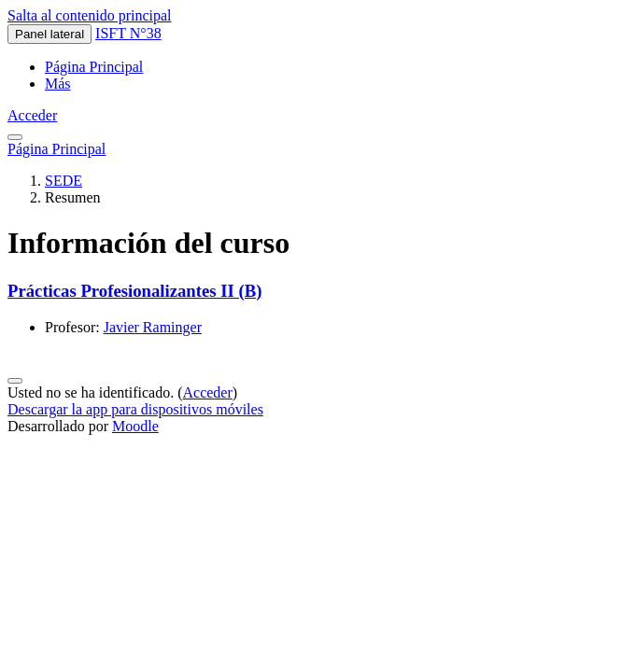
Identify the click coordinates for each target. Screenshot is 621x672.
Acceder (32, 115)
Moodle (135, 426)
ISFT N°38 (128, 33)
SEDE (64, 181)
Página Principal (56, 149)
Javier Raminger (153, 327)
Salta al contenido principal (90, 15)
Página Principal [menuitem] (94, 67)
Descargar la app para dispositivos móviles (135, 409)
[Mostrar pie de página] (15, 381)
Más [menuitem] (58, 84)
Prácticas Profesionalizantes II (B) (134, 291)
